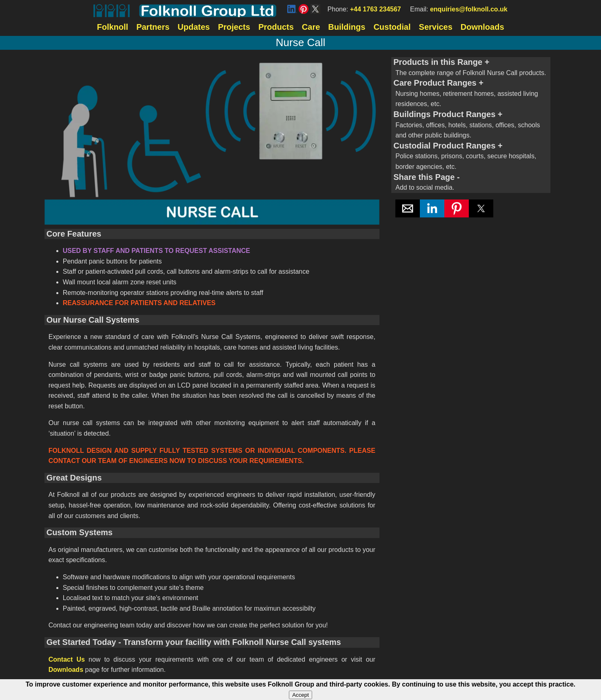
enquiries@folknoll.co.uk (469, 9)
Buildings (347, 27)
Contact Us (67, 659)
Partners (153, 27)
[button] (408, 208)
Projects (234, 27)
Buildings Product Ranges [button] (471, 125)
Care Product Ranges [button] (471, 94)
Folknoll (112, 27)
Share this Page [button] (471, 183)
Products (276, 27)
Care (311, 27)
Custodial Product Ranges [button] (471, 157)
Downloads (482, 27)
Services (436, 27)
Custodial (392, 27)
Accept (300, 695)
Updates (194, 27)
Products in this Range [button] (471, 68)
